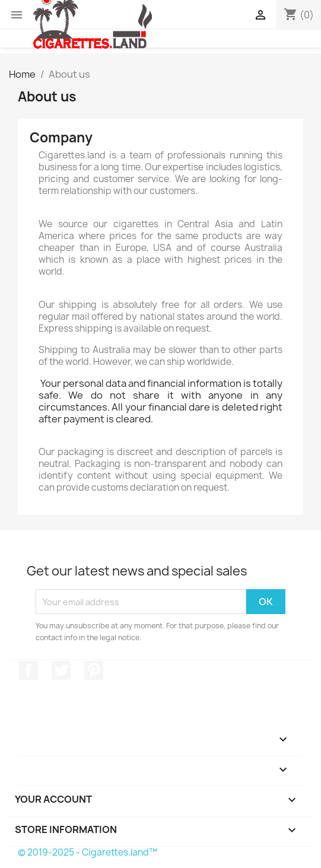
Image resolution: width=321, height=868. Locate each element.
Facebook (28, 670)
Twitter (61, 670)
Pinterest (94, 670)
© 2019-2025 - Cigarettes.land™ (88, 852)
